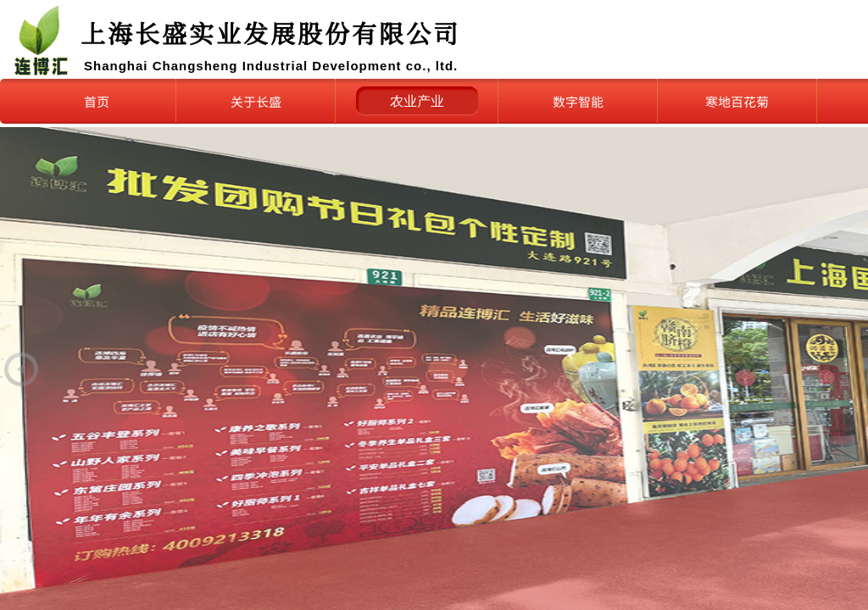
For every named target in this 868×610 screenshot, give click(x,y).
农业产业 (417, 101)
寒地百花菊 (737, 101)
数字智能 (578, 101)
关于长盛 (256, 101)
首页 (97, 101)
